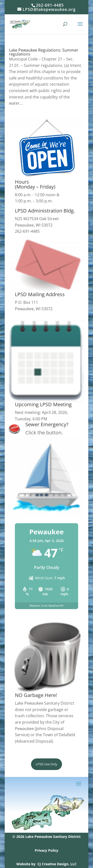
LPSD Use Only (46, 764)
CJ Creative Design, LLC (57, 864)
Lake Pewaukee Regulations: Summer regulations (44, 52)
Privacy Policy (46, 850)
